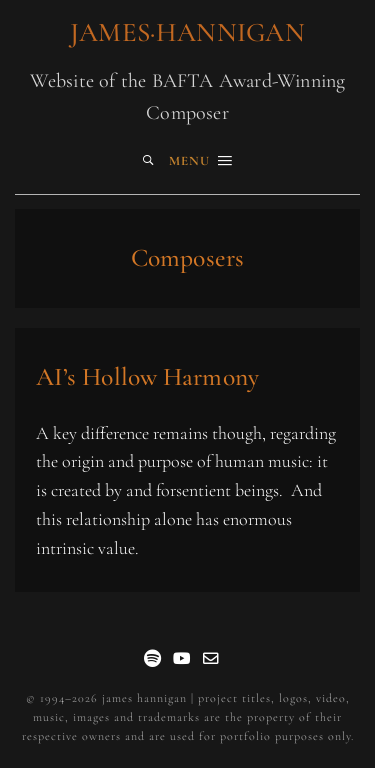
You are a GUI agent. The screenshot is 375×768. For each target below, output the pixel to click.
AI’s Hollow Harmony (147, 376)
